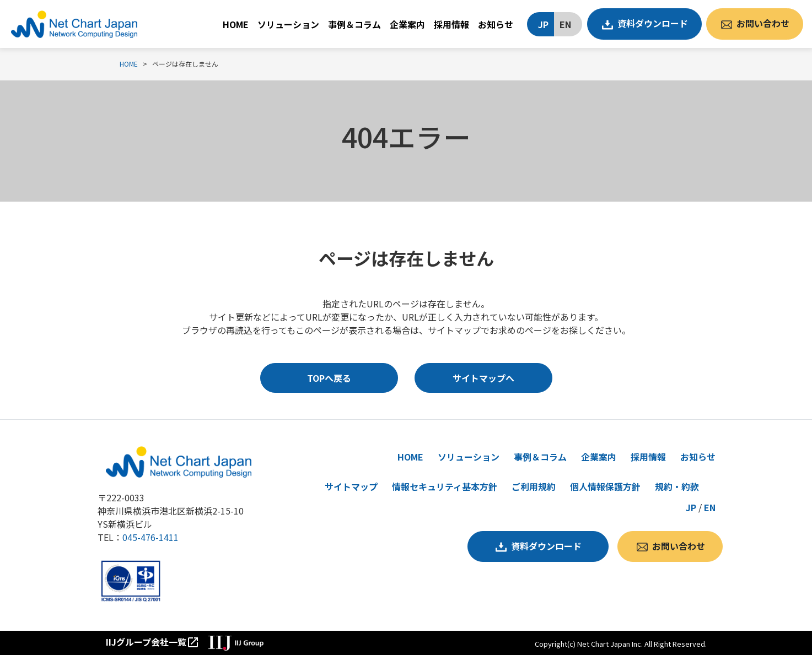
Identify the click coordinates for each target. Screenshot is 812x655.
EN (565, 24)
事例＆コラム (354, 24)
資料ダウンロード (653, 23)
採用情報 (451, 24)
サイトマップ (351, 486)
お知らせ (496, 24)
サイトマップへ (483, 378)
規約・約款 (677, 486)
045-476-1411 (150, 537)
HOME (236, 24)
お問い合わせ (763, 23)
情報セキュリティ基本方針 (445, 486)
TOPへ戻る (329, 378)
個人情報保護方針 (605, 486)
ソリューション (288, 24)
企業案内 (407, 24)
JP (543, 24)
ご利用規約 (534, 486)
